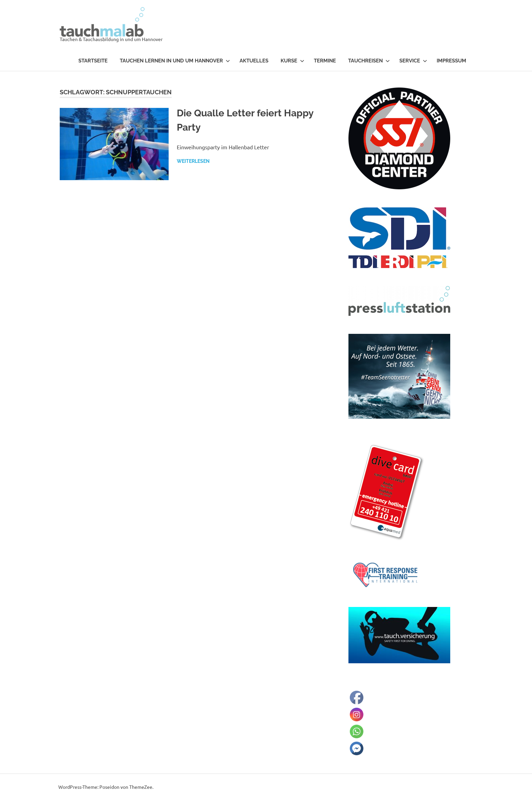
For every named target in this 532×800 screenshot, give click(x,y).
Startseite (93, 61)
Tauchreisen (369, 61)
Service (413, 61)
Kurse (292, 61)
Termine (325, 61)
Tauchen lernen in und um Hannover (175, 61)
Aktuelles (254, 61)
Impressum (451, 61)
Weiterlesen (193, 161)
